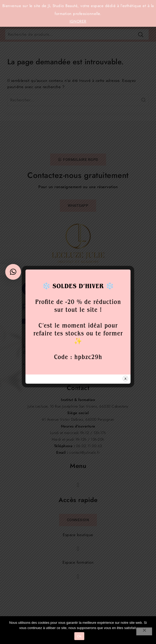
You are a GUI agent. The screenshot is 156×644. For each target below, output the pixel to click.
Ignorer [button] (78, 21)
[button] (13, 272)
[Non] (144, 631)
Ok (79, 636)
